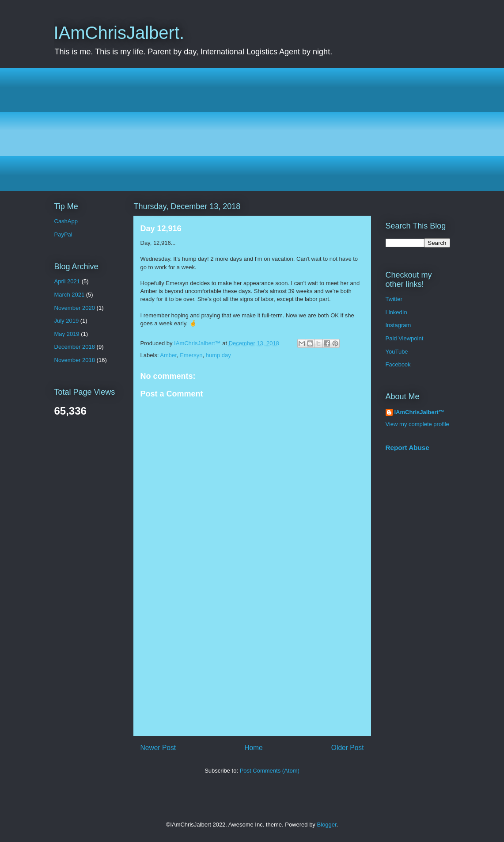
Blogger (327, 825)
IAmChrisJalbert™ (419, 412)
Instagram (398, 325)
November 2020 (75, 308)
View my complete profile (417, 424)
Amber (168, 355)
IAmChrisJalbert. (119, 33)
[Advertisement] (252, 130)
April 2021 (67, 281)
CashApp (66, 221)
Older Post (348, 748)
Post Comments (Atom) (270, 771)
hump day (218, 355)
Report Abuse (407, 448)
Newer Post (158, 748)
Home (254, 748)
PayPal (63, 234)
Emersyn (191, 355)
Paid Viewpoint (405, 338)
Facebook (398, 364)
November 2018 (75, 360)
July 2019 (67, 321)
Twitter (394, 299)
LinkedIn (396, 312)
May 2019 (67, 334)
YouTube (397, 352)
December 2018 (75, 347)
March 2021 (70, 295)
